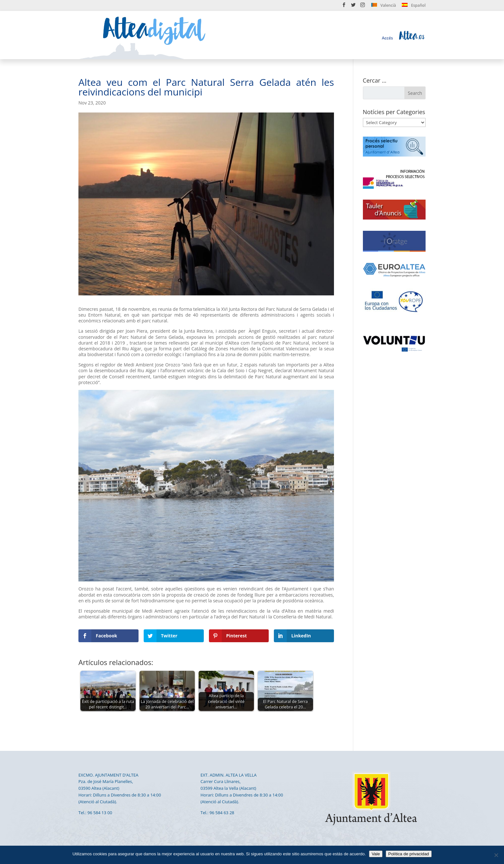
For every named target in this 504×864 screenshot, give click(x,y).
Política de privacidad (409, 854)
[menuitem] (384, 7)
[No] (496, 855)
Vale (376, 854)
